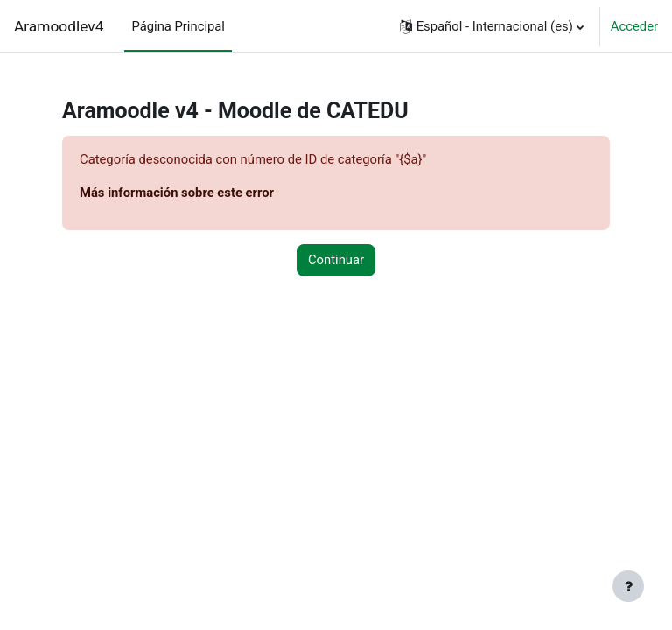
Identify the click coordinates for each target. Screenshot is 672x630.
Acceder (634, 26)
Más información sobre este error (177, 192)
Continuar (336, 260)
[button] (492, 26)
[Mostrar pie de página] (628, 586)
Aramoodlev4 (59, 26)
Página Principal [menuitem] (178, 26)
